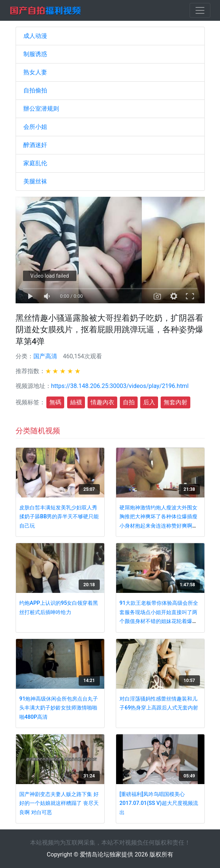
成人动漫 (35, 36)
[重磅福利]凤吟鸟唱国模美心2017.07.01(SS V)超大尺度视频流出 (159, 803)
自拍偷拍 (35, 90)
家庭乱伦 (35, 163)
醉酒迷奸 (35, 145)
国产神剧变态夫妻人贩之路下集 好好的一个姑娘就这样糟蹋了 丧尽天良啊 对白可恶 (59, 803)
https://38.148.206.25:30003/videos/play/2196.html (120, 386)
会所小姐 (35, 127)
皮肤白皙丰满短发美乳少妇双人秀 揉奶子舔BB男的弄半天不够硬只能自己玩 (59, 517)
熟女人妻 (35, 72)
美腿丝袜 (35, 181)
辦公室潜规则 (41, 109)
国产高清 (45, 356)
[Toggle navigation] (200, 10)
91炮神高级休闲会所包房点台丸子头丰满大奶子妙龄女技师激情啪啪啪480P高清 (59, 708)
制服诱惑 (35, 54)
